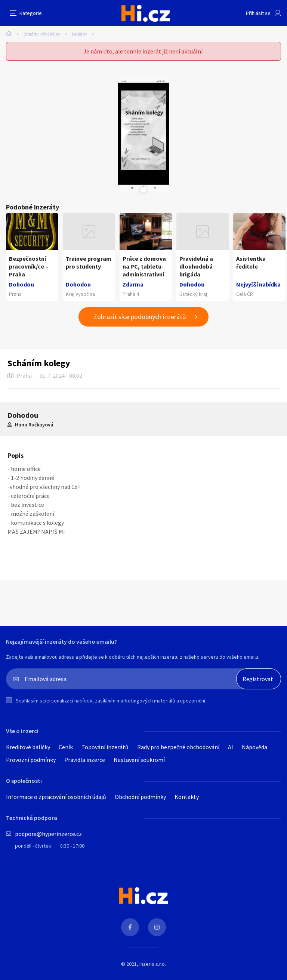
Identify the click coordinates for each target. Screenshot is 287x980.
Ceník (66, 747)
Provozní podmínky (31, 760)
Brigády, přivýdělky (42, 34)
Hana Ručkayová (34, 425)
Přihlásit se (258, 13)
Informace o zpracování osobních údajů (56, 797)
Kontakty (187, 797)
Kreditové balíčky (28, 747)
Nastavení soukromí (139, 760)
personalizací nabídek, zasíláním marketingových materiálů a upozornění (124, 701)
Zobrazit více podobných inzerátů (140, 317)
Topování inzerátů (105, 747)
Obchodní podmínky (140, 797)
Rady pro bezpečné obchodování (178, 747)
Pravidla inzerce (85, 760)
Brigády (80, 34)
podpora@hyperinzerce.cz (48, 834)
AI (231, 747)
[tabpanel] (143, 135)
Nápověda (254, 747)
